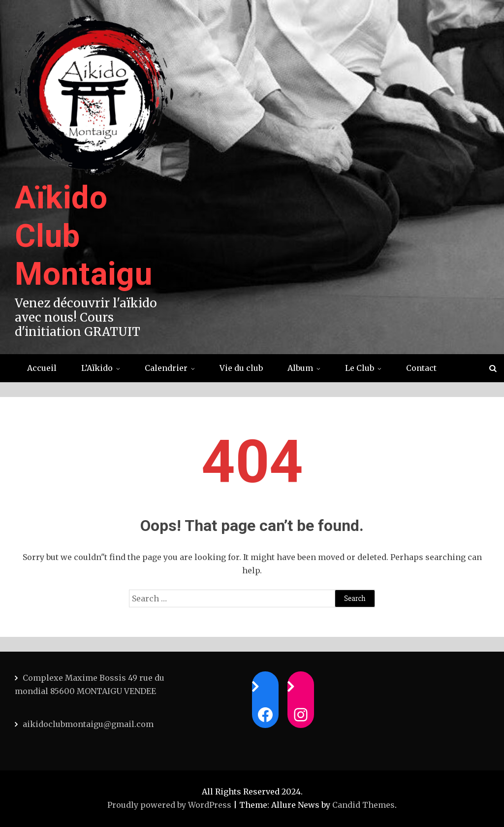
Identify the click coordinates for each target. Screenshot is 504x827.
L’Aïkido (97, 368)
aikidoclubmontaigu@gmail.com (88, 724)
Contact (421, 368)
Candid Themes (363, 805)
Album (300, 368)
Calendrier (166, 368)
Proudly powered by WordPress (170, 805)
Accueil (42, 368)
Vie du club (241, 368)
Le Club (360, 368)
